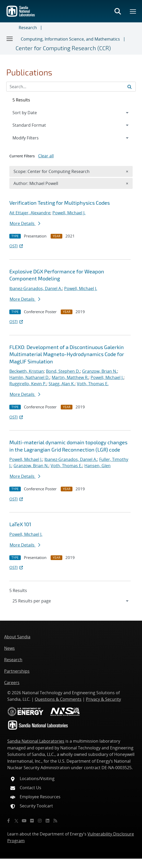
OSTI (17, 246)
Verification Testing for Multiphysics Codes (60, 203)
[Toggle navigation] (10, 38)
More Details (25, 223)
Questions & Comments (58, 699)
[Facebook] (9, 821)
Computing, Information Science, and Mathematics (70, 39)
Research (28, 28)
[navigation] (71, 601)
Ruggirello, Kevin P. (28, 384)
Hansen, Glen (97, 466)
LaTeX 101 (20, 524)
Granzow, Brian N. (100, 371)
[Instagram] (40, 821)
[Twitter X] (16, 821)
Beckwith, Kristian (27, 371)
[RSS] (55, 821)
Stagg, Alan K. (62, 384)
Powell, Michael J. (69, 213)
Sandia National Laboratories (36, 741)
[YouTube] (24, 821)
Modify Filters (32, 138)
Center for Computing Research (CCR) (63, 48)
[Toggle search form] (118, 11)
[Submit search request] (130, 87)
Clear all (46, 156)
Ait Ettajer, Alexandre (30, 213)
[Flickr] (32, 821)
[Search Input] (71, 87)
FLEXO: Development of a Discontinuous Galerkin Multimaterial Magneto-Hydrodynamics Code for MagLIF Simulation (67, 354)
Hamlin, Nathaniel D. (29, 377)
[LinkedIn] (48, 821)
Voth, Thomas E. (93, 384)
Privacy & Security (103, 699)
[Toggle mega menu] (133, 11)
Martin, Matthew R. (70, 377)
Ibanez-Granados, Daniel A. (36, 288)
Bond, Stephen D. (63, 371)
